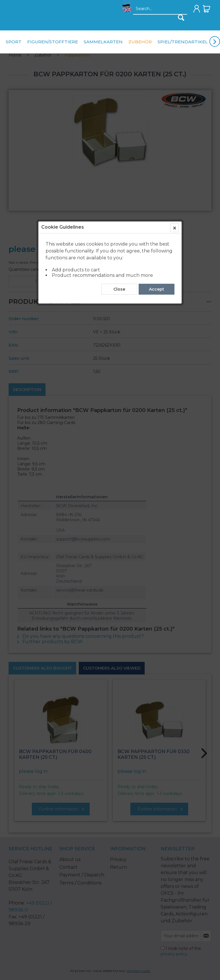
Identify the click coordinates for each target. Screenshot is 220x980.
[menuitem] (125, 10)
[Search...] (160, 9)
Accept (157, 130)
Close (119, 130)
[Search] (181, 17)
